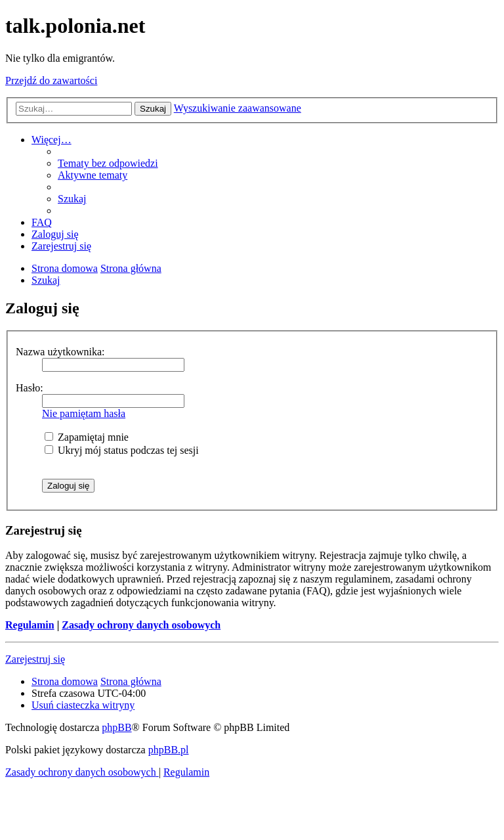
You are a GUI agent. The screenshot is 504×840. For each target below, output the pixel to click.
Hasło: (30, 388)
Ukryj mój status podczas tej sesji (122, 450)
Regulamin (30, 625)
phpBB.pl (169, 750)
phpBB (116, 727)
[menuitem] (108, 163)
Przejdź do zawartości (51, 80)
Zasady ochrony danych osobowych (141, 625)
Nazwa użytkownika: (60, 352)
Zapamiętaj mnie (87, 437)
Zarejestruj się (35, 659)
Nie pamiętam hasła (84, 413)
